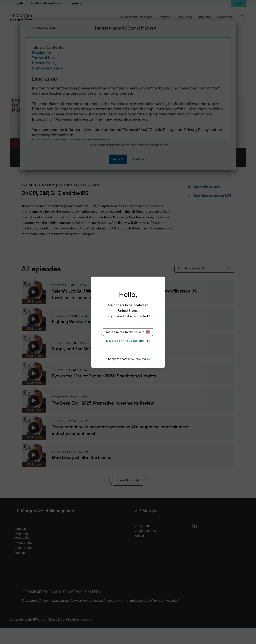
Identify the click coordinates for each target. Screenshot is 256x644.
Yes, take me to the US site (128, 332)
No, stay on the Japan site (128, 341)
